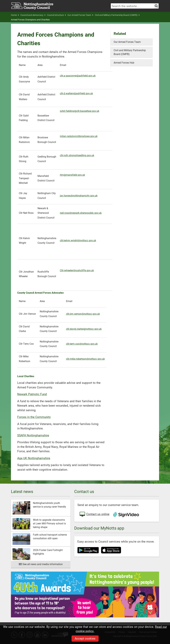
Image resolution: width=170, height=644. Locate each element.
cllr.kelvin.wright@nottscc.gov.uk (78, 240)
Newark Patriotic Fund (32, 394)
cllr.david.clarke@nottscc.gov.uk (84, 329)
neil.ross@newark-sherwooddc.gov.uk (81, 213)
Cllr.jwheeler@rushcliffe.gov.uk (77, 270)
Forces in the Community (34, 417)
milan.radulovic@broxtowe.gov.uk (79, 136)
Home (15, 15)
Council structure (56, 15)
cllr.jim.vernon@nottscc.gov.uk (83, 314)
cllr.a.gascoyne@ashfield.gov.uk (78, 76)
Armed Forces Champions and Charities (30, 20)
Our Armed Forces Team (80, 15)
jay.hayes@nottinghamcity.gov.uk (79, 195)
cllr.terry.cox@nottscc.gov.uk (82, 344)
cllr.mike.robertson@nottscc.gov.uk (85, 359)
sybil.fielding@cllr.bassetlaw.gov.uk (80, 111)
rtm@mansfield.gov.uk (72, 175)
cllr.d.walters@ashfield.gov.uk (76, 93)
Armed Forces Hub (124, 63)
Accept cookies (85, 638)
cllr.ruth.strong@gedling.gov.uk (77, 155)
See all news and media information (41, 564)
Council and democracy (33, 15)
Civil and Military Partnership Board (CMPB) (117, 15)
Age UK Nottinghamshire (34, 458)
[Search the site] (156, 6)
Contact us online (94, 514)
